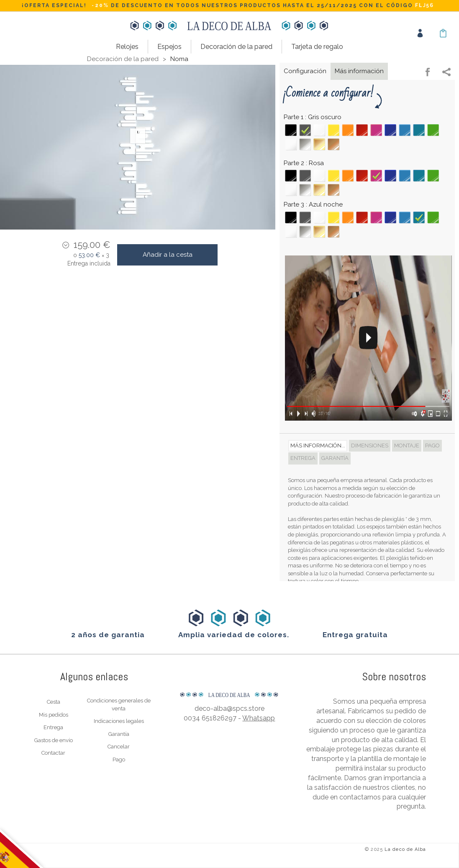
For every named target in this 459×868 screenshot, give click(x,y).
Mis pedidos (54, 715)
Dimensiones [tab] (370, 445)
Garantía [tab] (335, 458)
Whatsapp (259, 718)
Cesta (54, 702)
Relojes (127, 47)
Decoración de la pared (236, 47)
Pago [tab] (432, 445)
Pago (119, 759)
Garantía (119, 734)
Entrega (53, 727)
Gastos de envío (54, 740)
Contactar (53, 753)
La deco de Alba (405, 849)
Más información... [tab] (318, 445)
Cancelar (119, 747)
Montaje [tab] (407, 445)
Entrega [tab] (303, 458)
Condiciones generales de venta (119, 705)
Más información (359, 71)
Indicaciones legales (119, 721)
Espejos (169, 47)
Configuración (305, 71)
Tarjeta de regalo (317, 47)
